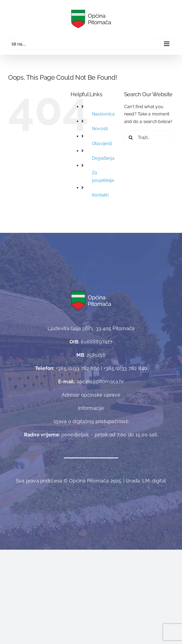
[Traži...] (149, 137)
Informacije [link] (91, 408)
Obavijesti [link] (102, 144)
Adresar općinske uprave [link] (91, 395)
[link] (91, 19)
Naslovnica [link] (103, 114)
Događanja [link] (103, 158)
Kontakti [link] (100, 195)
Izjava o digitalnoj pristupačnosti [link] (91, 421)
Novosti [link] (100, 129)
